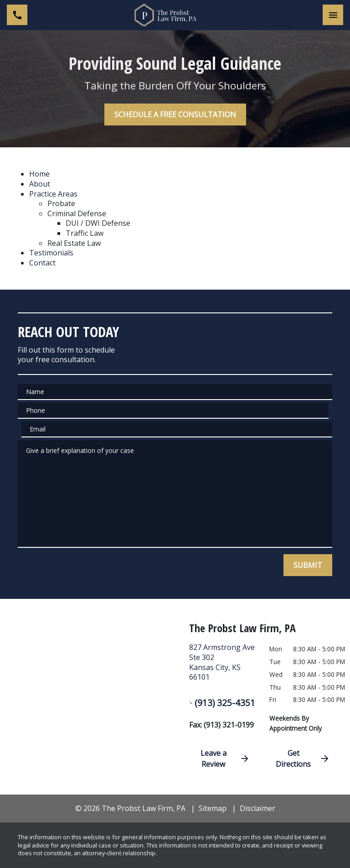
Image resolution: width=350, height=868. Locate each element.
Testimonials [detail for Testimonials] (51, 253)
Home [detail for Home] (39, 174)
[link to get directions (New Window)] (222, 666)
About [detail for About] (40, 184)
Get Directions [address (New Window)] (303, 759)
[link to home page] (175, 15)
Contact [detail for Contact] (42, 263)
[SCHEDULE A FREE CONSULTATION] (175, 114)
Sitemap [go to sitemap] (213, 808)
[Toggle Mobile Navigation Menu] (333, 15)
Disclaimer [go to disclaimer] (257, 808)
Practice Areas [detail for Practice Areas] (53, 194)
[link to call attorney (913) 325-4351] (17, 15)
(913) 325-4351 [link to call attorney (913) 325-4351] (222, 703)
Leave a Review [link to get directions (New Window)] (225, 759)
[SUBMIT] (308, 565)
